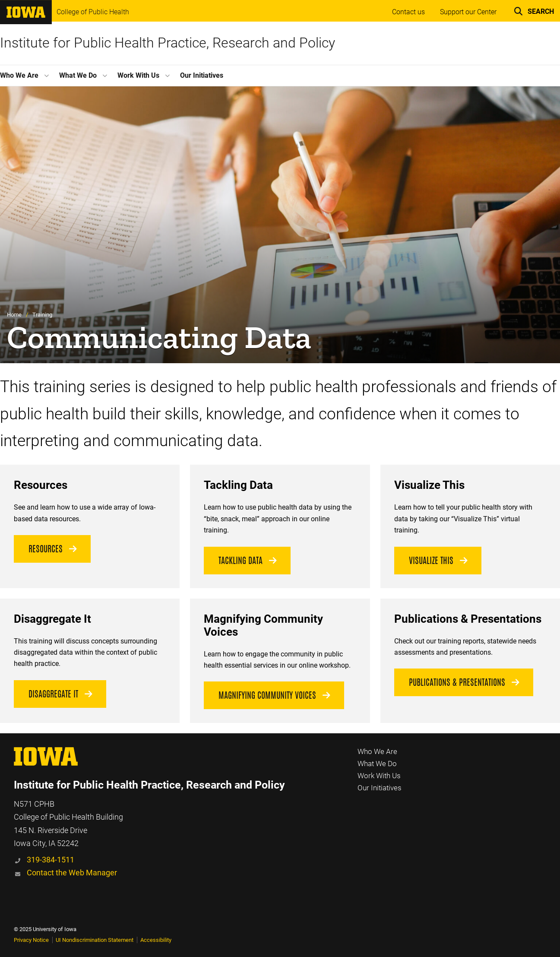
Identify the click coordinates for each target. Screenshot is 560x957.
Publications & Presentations (457, 682)
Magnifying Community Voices (267, 695)
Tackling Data (240, 561)
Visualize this (431, 561)
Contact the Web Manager (72, 873)
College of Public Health (93, 12)
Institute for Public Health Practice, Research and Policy (168, 43)
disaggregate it (53, 694)
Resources (46, 549)
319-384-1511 (51, 860)
